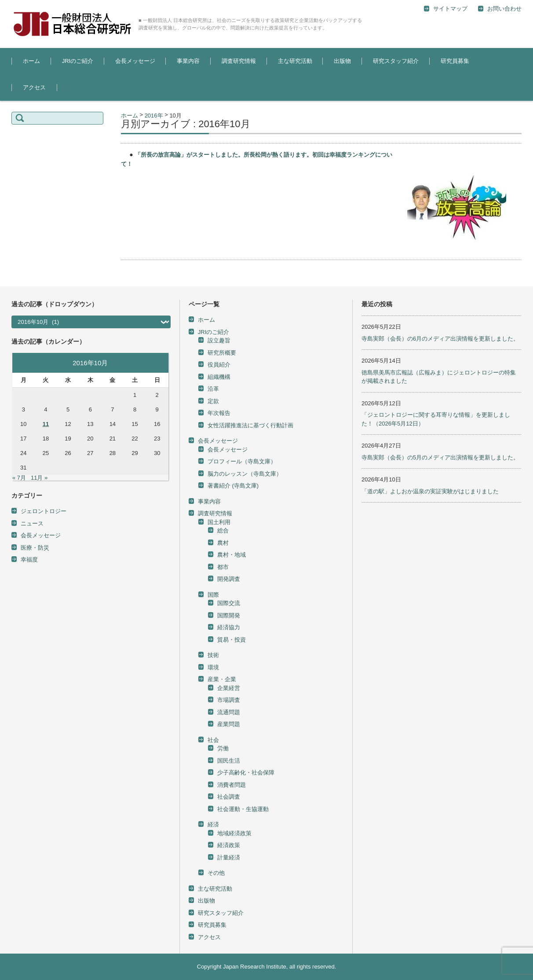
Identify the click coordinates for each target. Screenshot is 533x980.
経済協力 (229, 627)
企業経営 (229, 688)
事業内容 (188, 61)
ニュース (32, 523)
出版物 (342, 61)
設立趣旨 (219, 340)
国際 (213, 595)
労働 (223, 748)
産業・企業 (222, 679)
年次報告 (219, 413)
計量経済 (229, 857)
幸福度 (29, 560)
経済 (213, 824)
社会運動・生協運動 (243, 809)
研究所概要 (222, 353)
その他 (216, 873)
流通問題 (229, 712)
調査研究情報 (239, 61)
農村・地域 (232, 555)
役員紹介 (219, 365)
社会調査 (229, 797)
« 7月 (19, 478)
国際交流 (229, 603)
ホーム (31, 61)
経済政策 (229, 845)
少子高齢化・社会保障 (246, 773)
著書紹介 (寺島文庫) (233, 486)
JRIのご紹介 (78, 61)
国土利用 (219, 522)
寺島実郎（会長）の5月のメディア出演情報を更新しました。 (440, 457)
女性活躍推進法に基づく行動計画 (250, 425)
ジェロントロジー (44, 511)
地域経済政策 (234, 833)
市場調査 (229, 700)
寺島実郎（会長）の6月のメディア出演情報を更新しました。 (440, 339)
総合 (223, 530)
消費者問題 (232, 785)
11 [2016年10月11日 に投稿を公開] (46, 424)
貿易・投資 (232, 640)
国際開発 (229, 615)
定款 (213, 401)
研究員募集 (455, 61)
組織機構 (219, 377)
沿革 (213, 389)
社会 (213, 740)
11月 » (39, 478)
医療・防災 (35, 548)
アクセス (34, 87)
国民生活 (229, 761)
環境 (213, 667)
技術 (213, 655)
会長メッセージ (135, 61)
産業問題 (229, 724)
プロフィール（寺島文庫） (242, 461)
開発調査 (229, 579)
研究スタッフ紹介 (396, 61)
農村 (223, 543)
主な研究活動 (295, 61)
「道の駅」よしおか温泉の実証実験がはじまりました (430, 491)
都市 (223, 567)
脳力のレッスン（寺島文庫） (245, 474)
